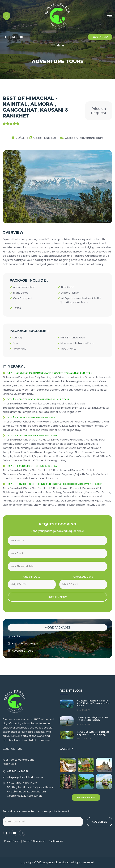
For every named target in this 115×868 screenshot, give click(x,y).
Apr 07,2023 (84, 725)
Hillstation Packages (23, 644)
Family (14, 636)
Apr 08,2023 (84, 710)
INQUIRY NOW (58, 597)
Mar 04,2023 (84, 739)
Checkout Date (83, 577)
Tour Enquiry (100, 37)
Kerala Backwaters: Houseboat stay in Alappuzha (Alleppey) (93, 733)
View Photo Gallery (86, 797)
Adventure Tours (20, 651)
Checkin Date (32, 577)
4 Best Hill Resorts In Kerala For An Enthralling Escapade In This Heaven (93, 703)
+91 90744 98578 (18, 771)
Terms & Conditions (34, 841)
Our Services (56, 841)
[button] (57, 46)
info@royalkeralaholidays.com (26, 777)
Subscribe (100, 822)
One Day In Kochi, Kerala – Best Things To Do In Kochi (93, 719)
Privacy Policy (12, 841)
